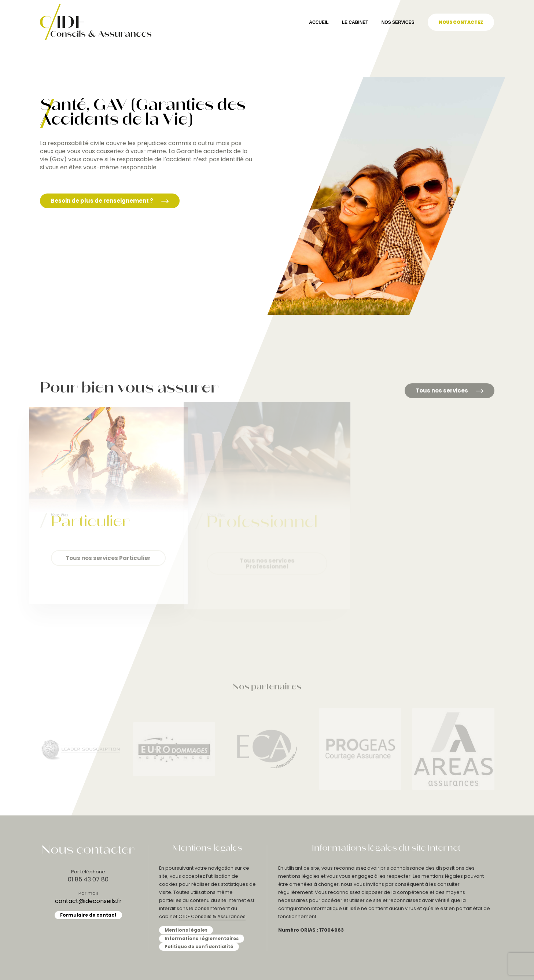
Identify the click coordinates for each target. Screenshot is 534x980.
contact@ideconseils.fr (88, 901)
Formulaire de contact (88, 915)
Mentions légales (186, 930)
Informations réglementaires (202, 938)
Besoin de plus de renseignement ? (110, 201)
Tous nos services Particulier (108, 558)
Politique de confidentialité (199, 946)
